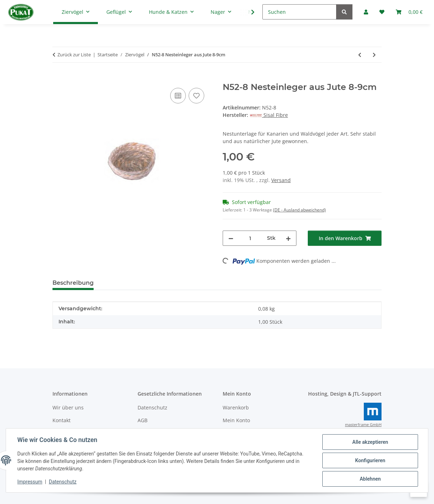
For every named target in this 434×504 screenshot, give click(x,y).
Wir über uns (68, 407)
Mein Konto (236, 420)
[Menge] (250, 238)
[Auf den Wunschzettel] (196, 96)
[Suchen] (299, 12)
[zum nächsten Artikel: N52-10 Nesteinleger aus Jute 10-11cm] (374, 55)
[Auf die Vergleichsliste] (178, 96)
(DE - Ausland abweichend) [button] (299, 210)
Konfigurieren (370, 460)
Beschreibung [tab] (73, 283)
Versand (281, 180)
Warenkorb (236, 407)
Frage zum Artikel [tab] (183, 283)
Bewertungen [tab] (125, 283)
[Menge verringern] (231, 238)
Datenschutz (63, 482)
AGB (143, 420)
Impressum (30, 482)
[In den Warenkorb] (58, 78)
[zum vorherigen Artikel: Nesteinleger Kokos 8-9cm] (360, 55)
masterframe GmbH (363, 425)
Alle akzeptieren (370, 442)
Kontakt (62, 420)
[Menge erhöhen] (288, 238)
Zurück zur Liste (74, 55)
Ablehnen (370, 479)
